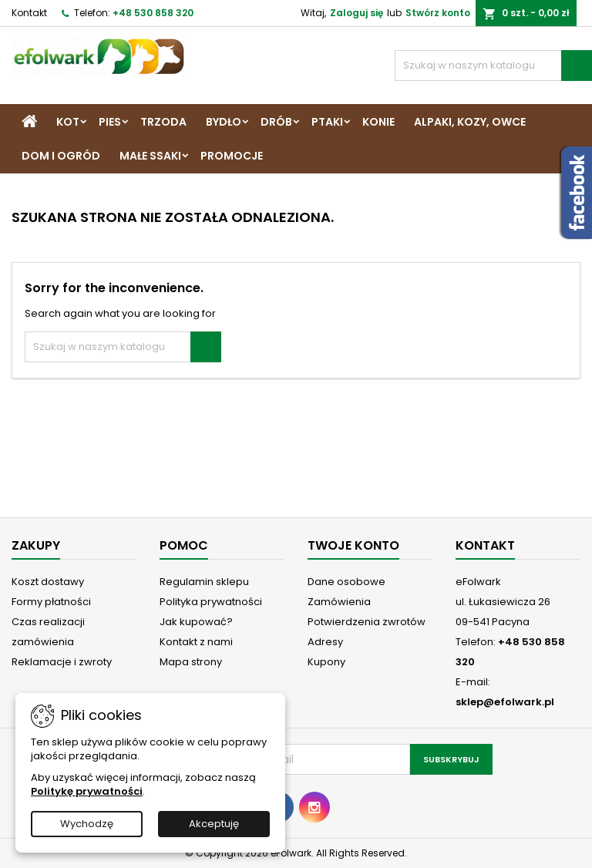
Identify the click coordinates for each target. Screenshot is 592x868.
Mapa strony (191, 662)
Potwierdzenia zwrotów (367, 622)
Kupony (326, 662)
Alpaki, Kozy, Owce (470, 122)
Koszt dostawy (48, 582)
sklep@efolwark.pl (505, 702)
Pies (110, 122)
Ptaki (327, 122)
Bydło (224, 122)
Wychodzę (87, 824)
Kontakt (29, 13)
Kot (68, 122)
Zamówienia (339, 602)
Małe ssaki (150, 156)
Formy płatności (51, 602)
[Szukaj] (493, 66)
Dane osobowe (346, 582)
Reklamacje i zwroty (62, 662)
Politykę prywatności (87, 791)
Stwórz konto (438, 13)
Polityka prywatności (211, 602)
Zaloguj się (357, 13)
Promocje (232, 156)
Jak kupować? (196, 622)
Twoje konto (353, 545)
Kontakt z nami (196, 642)
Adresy (325, 642)
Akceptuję (214, 824)
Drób (276, 122)
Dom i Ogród (61, 156)
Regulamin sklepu (204, 582)
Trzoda (163, 122)
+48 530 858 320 (153, 13)
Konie (378, 122)
